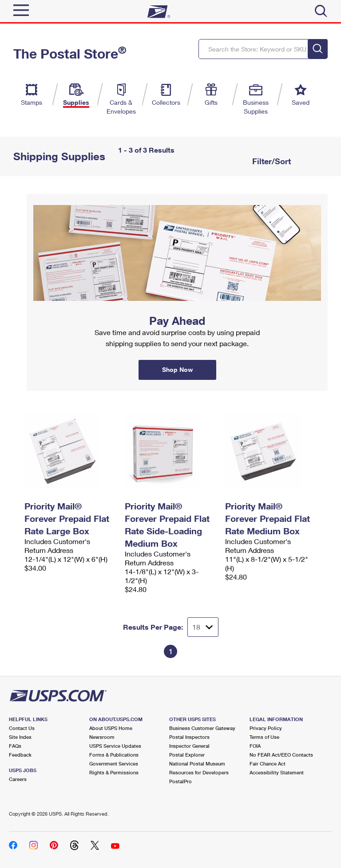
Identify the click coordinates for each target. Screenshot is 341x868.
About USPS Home (111, 728)
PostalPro (180, 781)
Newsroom (102, 737)
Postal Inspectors (189, 737)
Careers (18, 779)
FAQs (15, 746)
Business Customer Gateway (202, 728)
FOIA (255, 746)
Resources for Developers (199, 772)
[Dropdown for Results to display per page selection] (203, 627)
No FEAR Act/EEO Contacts (281, 755)
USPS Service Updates (115, 746)
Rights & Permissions (114, 772)
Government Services (114, 763)
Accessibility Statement (277, 772)
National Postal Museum (197, 763)
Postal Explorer (187, 755)
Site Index (20, 737)
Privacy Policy (266, 728)
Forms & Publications (114, 755)
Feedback (20, 755)
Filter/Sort (270, 161)
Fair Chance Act (268, 763)
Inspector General (189, 746)
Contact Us (22, 728)
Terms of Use (264, 737)
